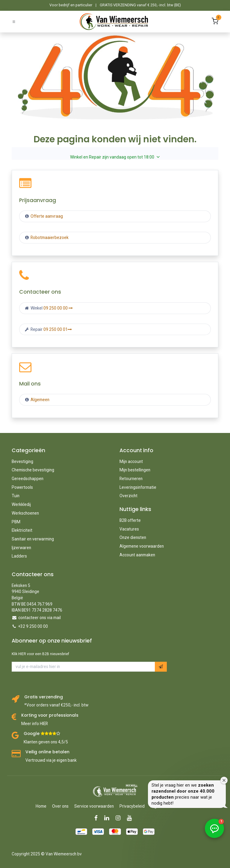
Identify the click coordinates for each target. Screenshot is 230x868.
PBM (16, 522)
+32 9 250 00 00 (33, 626)
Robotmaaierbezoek (49, 237)
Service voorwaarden (94, 806)
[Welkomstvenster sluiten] (224, 780)
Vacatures (129, 529)
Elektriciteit (22, 530)
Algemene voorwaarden (142, 546)
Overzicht (128, 496)
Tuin (16, 496)
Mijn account (131, 461)
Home (41, 806)
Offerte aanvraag (46, 216)
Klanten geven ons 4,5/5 (46, 742)
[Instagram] (120, 818)
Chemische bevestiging (33, 470)
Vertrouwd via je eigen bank (51, 760)
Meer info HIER (35, 724)
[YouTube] (131, 818)
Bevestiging (22, 461)
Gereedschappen (28, 479)
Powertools (22, 487)
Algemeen (40, 400)
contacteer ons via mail (40, 618)
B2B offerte (130, 520)
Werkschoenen (25, 513)
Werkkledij (21, 504)
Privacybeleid (132, 806)
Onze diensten (133, 537)
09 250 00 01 (58, 329)
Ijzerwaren (21, 548)
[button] (161, 667)
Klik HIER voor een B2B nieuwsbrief (40, 654)
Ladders (19, 556)
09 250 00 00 (58, 308)
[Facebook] (98, 818)
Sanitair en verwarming (33, 539)
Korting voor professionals (50, 715)
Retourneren (131, 479)
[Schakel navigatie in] (14, 21)
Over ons (60, 806)
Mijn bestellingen (135, 470)
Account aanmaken (137, 555)
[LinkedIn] (109, 818)
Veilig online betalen (47, 752)
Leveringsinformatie (138, 487)
